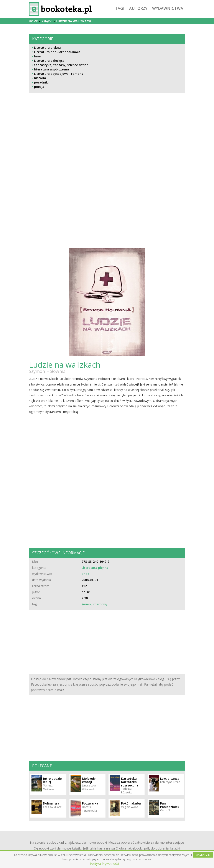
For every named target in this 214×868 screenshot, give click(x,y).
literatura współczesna (52, 69)
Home (33, 21)
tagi (120, 8)
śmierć (87, 604)
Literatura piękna (47, 48)
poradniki (41, 82)
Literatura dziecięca (49, 61)
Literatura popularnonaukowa (57, 52)
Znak (85, 574)
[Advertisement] (107, 140)
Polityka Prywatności (104, 864)
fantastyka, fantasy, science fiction (61, 65)
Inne (37, 56)
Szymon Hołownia (47, 371)
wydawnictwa (168, 8)
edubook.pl (55, 842)
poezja (39, 87)
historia (40, 78)
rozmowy (100, 604)
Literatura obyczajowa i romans (58, 74)
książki (47, 21)
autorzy (138, 8)
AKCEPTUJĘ (203, 855)
